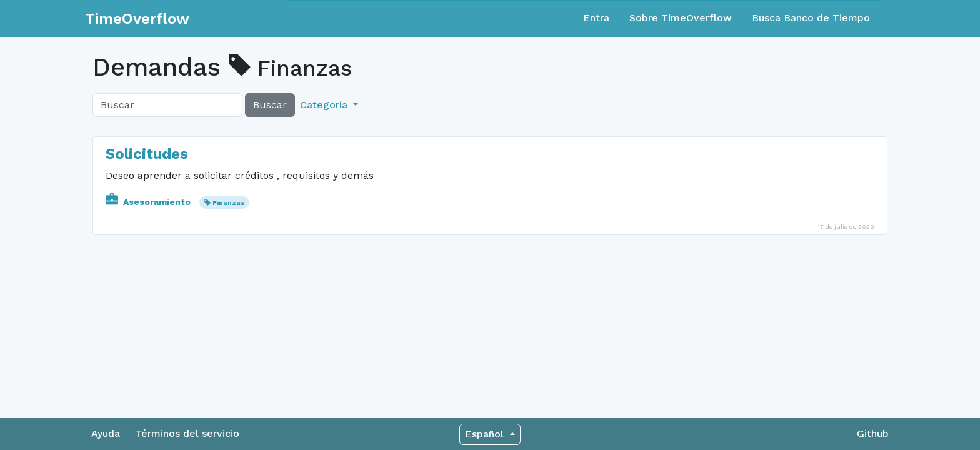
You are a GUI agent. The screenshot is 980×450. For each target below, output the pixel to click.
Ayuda (106, 433)
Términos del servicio (187, 433)
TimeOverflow (137, 19)
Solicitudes (147, 154)
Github (873, 433)
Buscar (270, 105)
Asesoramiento (149, 202)
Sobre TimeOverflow (681, 18)
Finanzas (229, 203)
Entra (596, 18)
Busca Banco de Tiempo (811, 18)
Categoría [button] (325, 105)
